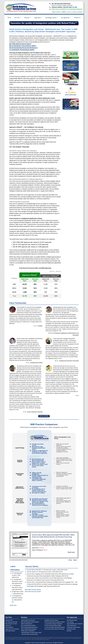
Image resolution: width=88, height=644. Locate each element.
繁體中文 (65, 12)
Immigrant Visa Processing (51, 620)
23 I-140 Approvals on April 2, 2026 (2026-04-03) (17, 575)
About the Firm (9, 620)
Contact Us (77, 18)
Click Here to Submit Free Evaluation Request (67, 9)
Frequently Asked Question (74, 627)
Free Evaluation (9, 627)
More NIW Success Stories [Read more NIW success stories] (33, 592)
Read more (13, 605)
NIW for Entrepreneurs (27, 624)
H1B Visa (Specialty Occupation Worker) (55, 622)
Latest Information (71, 629)
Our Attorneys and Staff (11, 622)
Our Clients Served (10, 631)
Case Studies (70, 622)
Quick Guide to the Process (28, 620)
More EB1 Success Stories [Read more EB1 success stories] (33, 590)
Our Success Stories (72, 620)
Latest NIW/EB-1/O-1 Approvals (75, 624)
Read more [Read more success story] (71, 552)
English (54, 12)
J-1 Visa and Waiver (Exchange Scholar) (55, 627)
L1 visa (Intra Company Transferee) (53, 624)
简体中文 (59, 12)
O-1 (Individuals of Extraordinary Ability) (22, 50)
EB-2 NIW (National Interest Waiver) (20, 44)
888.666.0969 (59, 4)
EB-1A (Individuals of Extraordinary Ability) (23, 46)
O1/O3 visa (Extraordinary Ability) (53, 626)
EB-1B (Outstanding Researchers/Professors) (23, 48)
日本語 (74, 12)
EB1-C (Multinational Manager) (29, 629)
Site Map (69, 631)
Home (9, 18)
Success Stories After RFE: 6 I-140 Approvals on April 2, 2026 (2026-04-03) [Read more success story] (47, 570)
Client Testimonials (71, 626)
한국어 (70, 12)
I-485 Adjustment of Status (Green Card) (31, 633)
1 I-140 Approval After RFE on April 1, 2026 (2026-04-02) (17, 587)
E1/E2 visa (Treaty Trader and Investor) (54, 629)
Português (80, 12)
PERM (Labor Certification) (28, 631)
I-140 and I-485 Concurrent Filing (29, 634)
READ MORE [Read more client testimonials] (44, 416)
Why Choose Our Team (11, 624)
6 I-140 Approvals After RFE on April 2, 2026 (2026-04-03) (17, 581)
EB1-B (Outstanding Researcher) (29, 627)
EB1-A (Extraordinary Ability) (28, 626)
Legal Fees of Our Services (12, 629)
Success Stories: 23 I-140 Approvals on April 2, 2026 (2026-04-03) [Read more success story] (45, 572)
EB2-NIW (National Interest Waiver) (30, 622)
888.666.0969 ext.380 (70, 7)
